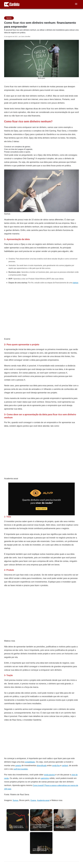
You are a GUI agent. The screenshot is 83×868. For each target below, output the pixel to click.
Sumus (15, 800)
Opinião (9, 18)
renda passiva (49, 775)
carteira (18, 766)
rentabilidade (30, 762)
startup (76, 283)
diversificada (42, 766)
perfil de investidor (21, 769)
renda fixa (56, 766)
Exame (33, 800)
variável (65, 766)
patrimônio (45, 778)
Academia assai (43, 800)
